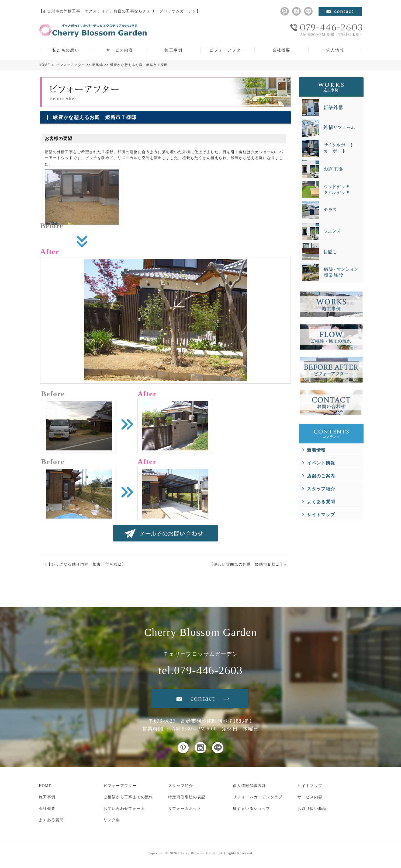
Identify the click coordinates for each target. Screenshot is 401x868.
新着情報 (316, 450)
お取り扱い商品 (312, 809)
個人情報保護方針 (249, 786)
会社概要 (281, 50)
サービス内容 (120, 50)
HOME (44, 65)
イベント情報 (321, 463)
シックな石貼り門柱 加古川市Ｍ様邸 (87, 564)
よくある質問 (321, 502)
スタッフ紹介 (321, 489)
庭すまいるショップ (252, 809)
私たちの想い (66, 50)
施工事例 (174, 50)
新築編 (98, 65)
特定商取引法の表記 (187, 797)
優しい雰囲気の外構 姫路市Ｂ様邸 (247, 564)
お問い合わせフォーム (124, 809)
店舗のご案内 (321, 476)
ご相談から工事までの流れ (128, 797)
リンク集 (112, 820)
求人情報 (335, 50)
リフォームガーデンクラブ (258, 797)
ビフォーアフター (227, 50)
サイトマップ (321, 515)
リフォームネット (185, 809)
